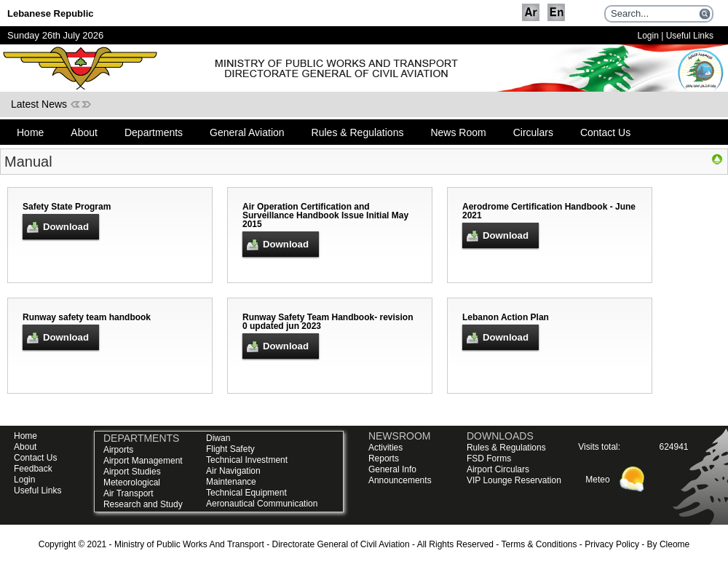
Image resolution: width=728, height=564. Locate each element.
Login (648, 36)
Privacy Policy (612, 544)
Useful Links (690, 36)
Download (66, 227)
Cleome (674, 544)
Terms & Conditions (539, 544)
